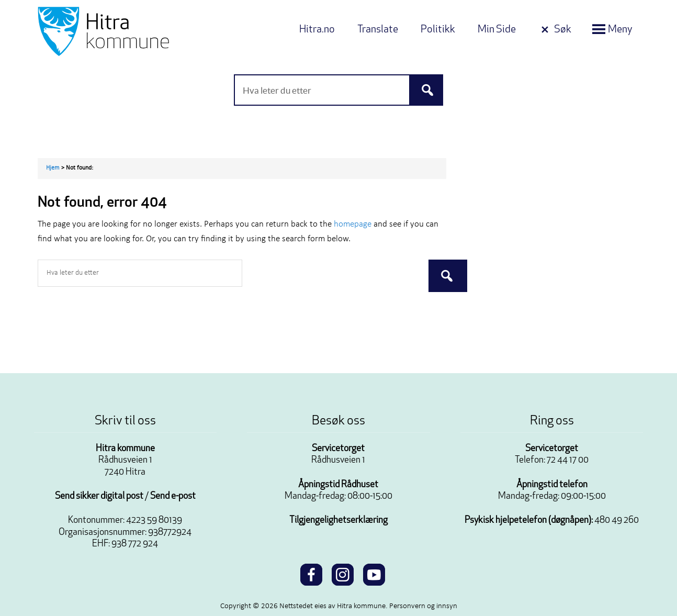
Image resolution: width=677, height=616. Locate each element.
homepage (353, 224)
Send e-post (173, 496)
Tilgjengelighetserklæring (338, 520)
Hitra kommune (125, 449)
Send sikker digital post (99, 496)
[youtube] (374, 573)
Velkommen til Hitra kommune (125, 31)
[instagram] (343, 573)
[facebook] (311, 573)
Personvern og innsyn (423, 606)
